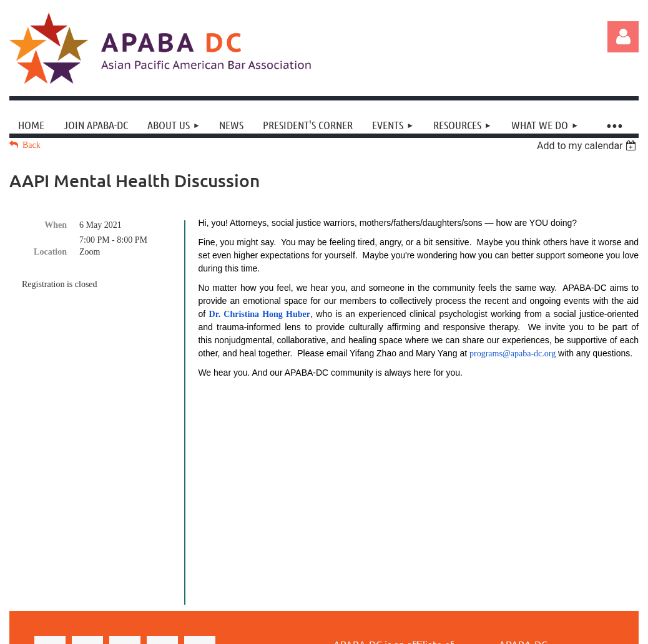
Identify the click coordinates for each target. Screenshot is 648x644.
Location (50, 252)
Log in (623, 37)
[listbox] (588, 146)
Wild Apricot (528, 618)
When (56, 225)
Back (32, 145)
